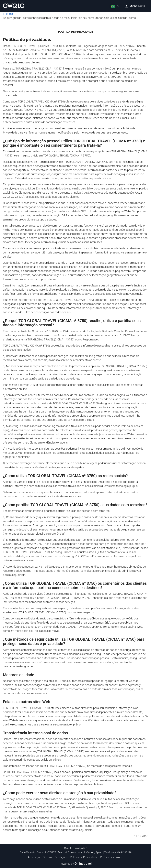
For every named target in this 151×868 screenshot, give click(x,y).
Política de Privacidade (84, 857)
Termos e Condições (55, 857)
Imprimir (8, 14)
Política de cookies (111, 857)
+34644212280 (123, 852)
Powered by (76, 864)
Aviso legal (34, 857)
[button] (115, 6)
